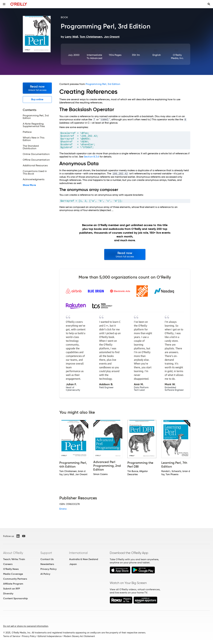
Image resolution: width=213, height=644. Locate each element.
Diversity (8, 593)
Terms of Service (12, 636)
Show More (29, 185)
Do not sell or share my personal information (26, 626)
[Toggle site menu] (4, 4)
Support (46, 553)
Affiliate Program (13, 584)
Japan (73, 564)
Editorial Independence (50, 636)
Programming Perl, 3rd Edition (103, 84)
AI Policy (45, 574)
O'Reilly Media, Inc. (177, 57)
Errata (63, 509)
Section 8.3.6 (91, 157)
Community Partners (15, 579)
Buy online (37, 99)
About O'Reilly (13, 553)
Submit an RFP (12, 589)
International (78, 553)
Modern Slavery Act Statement (79, 636)
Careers (8, 564)
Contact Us (47, 559)
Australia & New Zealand (84, 559)
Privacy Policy (48, 569)
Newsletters (47, 564)
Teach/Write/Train (14, 559)
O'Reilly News (11, 569)
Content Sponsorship (15, 598)
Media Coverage (13, 574)
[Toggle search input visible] (209, 4)
